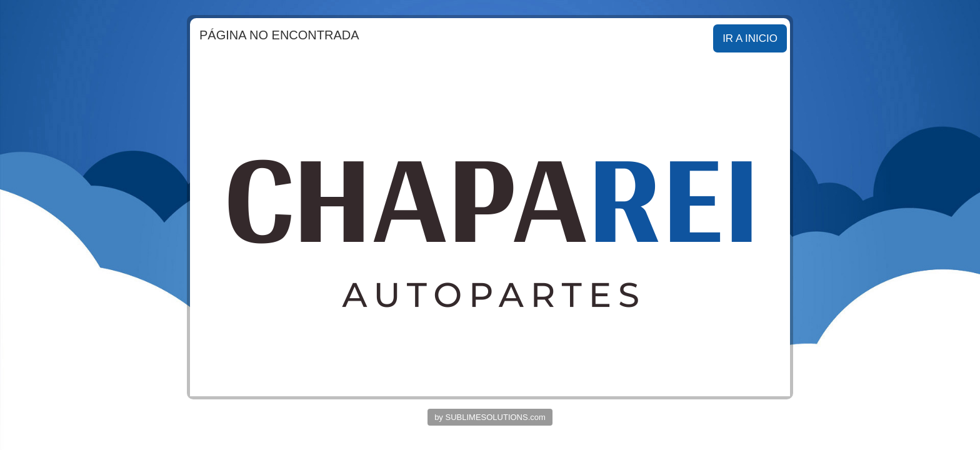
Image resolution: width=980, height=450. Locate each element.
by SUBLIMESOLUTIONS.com (490, 417)
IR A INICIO (750, 38)
